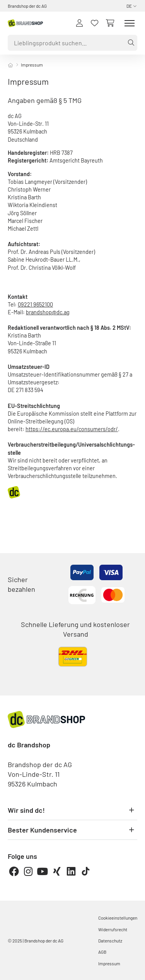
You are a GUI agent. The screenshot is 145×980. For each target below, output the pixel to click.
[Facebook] (14, 871)
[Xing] (57, 871)
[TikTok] (85, 871)
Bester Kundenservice (72, 830)
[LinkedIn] (71, 871)
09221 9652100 (35, 304)
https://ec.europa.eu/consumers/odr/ (72, 429)
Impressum (109, 963)
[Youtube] (43, 871)
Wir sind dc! (72, 810)
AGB (102, 952)
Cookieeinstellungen (118, 918)
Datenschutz (110, 941)
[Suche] (130, 43)
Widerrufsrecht (113, 929)
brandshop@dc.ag (48, 312)
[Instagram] (28, 871)
